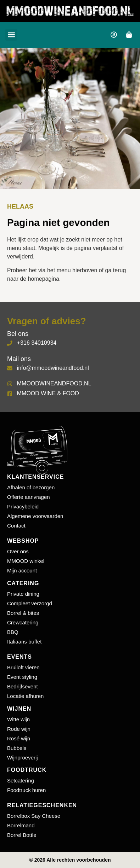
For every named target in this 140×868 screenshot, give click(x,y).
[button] (11, 35)
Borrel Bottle (22, 835)
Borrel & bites (23, 613)
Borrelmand (21, 825)
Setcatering (21, 780)
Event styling (22, 677)
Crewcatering (23, 622)
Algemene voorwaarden (35, 516)
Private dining (23, 594)
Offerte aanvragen (29, 497)
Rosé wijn (19, 738)
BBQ (13, 632)
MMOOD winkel (26, 561)
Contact (16, 526)
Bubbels (17, 748)
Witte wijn (18, 719)
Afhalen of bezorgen (31, 487)
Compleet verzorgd (30, 603)
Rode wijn (19, 729)
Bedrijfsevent (23, 686)
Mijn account (22, 570)
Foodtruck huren (26, 790)
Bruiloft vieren (23, 667)
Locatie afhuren (25, 696)
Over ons (18, 551)
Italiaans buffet (24, 642)
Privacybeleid (23, 506)
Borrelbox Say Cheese (34, 816)
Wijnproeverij (23, 758)
